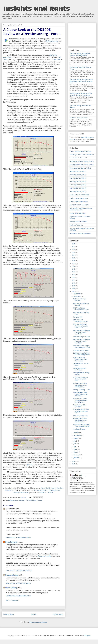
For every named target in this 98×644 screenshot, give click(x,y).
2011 (74, 280)
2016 (74, 266)
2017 (74, 263)
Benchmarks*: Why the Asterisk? (81, 304)
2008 (74, 288)
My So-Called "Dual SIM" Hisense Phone (81, 68)
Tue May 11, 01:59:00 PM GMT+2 (18, 596)
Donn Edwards (11, 542)
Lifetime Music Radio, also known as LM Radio (82, 229)
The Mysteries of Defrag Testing (81, 374)
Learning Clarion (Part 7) (78, 191)
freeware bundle (44, 556)
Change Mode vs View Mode (79, 205)
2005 (74, 464)
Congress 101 (78, 317)
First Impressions (55, 490)
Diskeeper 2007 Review (21, 493)
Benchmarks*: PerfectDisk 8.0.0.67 (81, 321)
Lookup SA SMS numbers (78, 222)
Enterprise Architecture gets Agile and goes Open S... (81, 411)
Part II (30, 465)
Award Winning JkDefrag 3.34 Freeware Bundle (81, 425)
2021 (74, 255)
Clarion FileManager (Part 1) (79, 198)
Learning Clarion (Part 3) (78, 178)
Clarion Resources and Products (80, 151)
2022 (74, 252)
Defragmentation (13, 500)
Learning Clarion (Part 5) (78, 185)
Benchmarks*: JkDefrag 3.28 (81, 313)
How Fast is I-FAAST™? (81, 416)
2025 (74, 244)
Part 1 (43, 488)
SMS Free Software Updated (79, 300)
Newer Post (9, 614)
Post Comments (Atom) (38, 622)
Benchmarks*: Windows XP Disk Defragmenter (81, 354)
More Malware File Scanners (79, 406)
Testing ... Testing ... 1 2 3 (82, 390)
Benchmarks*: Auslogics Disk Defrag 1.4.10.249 (82, 347)
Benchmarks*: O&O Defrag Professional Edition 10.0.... (81, 326)
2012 (74, 277)
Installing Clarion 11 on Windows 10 (82, 155)
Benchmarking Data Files (82, 337)
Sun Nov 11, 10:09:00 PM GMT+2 (18, 538)
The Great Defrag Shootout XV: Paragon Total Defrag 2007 (80, 54)
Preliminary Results (41, 490)
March (76, 452)
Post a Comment (12, 601)
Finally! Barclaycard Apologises (80, 369)
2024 (74, 247)
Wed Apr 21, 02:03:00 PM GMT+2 (18, 583)
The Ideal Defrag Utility (81, 350)
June (75, 444)
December (77, 294)
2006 (74, 461)
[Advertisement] (82, 34)
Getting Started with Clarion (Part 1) (82, 161)
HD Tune (57, 60)
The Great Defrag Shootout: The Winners (80, 106)
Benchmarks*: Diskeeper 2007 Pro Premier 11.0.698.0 (82, 341)
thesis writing (11, 588)
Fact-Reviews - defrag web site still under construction (81, 209)
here (41, 208)
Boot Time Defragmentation (79, 118)
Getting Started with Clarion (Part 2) (82, 165)
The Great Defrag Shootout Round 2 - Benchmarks (80, 359)
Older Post (58, 614)
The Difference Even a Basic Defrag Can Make (80, 379)
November (77, 297)
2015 (74, 269)
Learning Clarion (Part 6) (78, 188)
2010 (74, 283)
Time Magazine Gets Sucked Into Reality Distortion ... (80, 394)
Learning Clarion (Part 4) (78, 181)
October (76, 433)
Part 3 (53, 488)
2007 (74, 291)
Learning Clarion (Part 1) (78, 171)
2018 (74, 261)
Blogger (87, 635)
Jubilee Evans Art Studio (78, 213)
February (77, 455)
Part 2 (48, 488)
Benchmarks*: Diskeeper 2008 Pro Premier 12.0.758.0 (82, 332)
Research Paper (12, 575)
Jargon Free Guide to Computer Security (80, 217)
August (76, 438)
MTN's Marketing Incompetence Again (81, 309)
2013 (74, 275)
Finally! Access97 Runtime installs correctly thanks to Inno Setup (81, 94)
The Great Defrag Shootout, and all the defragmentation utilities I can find (81, 81)
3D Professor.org (52, 41)
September (77, 435)
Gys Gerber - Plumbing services (80, 233)
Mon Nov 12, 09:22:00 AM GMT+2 (19, 571)
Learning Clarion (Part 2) (78, 175)
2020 (74, 258)
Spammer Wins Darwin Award (81, 365)
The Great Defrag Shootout (34, 500)
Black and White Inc (76, 225)
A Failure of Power (79, 429)
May (75, 447)
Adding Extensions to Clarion (79, 195)
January (76, 458)
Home (34, 614)
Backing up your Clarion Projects (80, 168)
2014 (74, 272)
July (75, 441)
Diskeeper (22, 500)
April (75, 449)
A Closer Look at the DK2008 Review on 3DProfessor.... (80, 385)
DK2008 (42, 493)
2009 (74, 286)
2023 (74, 249)
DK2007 (50, 493)
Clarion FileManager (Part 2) (79, 201)
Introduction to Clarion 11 (78, 158)
